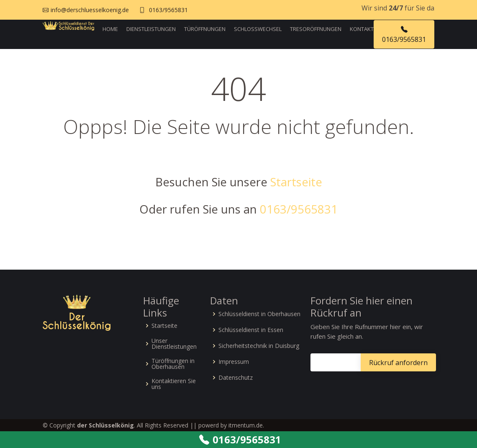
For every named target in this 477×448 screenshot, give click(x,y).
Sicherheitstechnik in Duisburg (259, 346)
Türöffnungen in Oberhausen (173, 364)
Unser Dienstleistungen (174, 344)
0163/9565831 (168, 10)
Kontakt (362, 29)
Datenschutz (236, 378)
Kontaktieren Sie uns (174, 384)
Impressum (234, 362)
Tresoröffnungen (316, 29)
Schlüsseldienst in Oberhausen (259, 314)
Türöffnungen (205, 29)
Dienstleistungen (151, 29)
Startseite (296, 182)
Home (110, 29)
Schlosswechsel (258, 29)
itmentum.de (246, 425)
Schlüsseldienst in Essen (251, 330)
